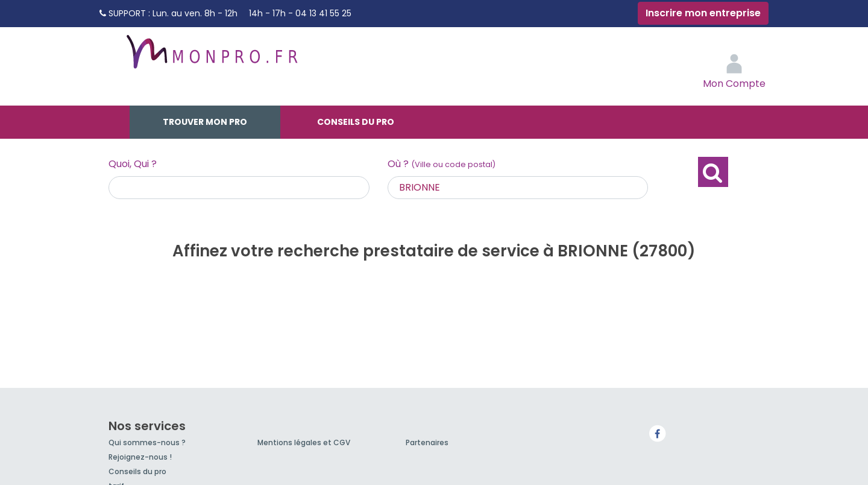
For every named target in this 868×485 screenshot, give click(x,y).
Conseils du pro (356, 122)
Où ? (442, 164)
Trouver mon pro (205, 122)
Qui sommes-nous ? (147, 442)
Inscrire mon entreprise (703, 13)
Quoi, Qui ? (133, 164)
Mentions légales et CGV (304, 442)
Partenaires (427, 442)
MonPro (211, 57)
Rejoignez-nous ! (140, 457)
